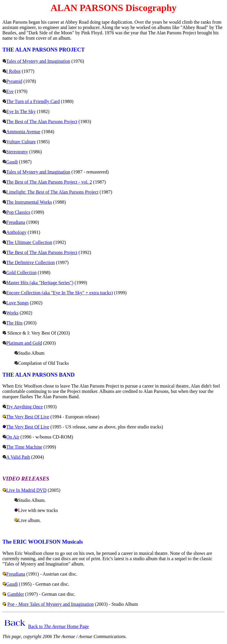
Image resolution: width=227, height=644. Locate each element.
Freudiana (16, 222)
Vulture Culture (21, 142)
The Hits (14, 323)
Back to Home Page (58, 626)
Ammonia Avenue (23, 132)
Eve (10, 91)
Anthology (16, 232)
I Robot (13, 71)
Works (12, 313)
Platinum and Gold (24, 343)
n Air (14, 437)
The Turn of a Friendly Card (33, 101)
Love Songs (17, 303)
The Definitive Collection (30, 262)
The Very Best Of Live (28, 417)
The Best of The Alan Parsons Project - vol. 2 (49, 182)
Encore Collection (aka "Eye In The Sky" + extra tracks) (60, 293)
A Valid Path (18, 457)
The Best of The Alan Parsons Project (42, 122)
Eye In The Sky (21, 111)
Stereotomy (17, 152)
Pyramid (14, 81)
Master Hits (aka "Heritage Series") (40, 283)
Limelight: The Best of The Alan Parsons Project (52, 192)
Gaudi (12, 162)
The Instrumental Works (29, 202)
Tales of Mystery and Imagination (38, 61)
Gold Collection (21, 273)
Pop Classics (18, 212)
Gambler (16, 594)
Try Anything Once (25, 407)
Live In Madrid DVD (26, 490)
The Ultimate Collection (29, 242)
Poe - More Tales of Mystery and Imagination (51, 604)
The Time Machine (24, 447)
